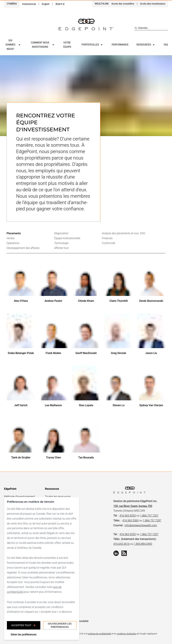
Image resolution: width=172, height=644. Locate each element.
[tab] (30, 234)
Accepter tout (24, 625)
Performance (120, 45)
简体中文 (60, 4)
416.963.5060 (131, 520)
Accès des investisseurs (153, 4)
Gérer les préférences (24, 634)
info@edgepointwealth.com (141, 525)
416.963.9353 (128, 516)
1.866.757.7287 (152, 520)
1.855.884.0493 (143, 544)
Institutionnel (29, 4)
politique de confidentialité (100, 634)
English (46, 4)
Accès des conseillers (123, 4)
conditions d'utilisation (127, 634)
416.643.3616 (121, 544)
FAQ (166, 45)
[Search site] (151, 28)
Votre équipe (67, 45)
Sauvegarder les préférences (60, 625)
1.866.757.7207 (149, 516)
